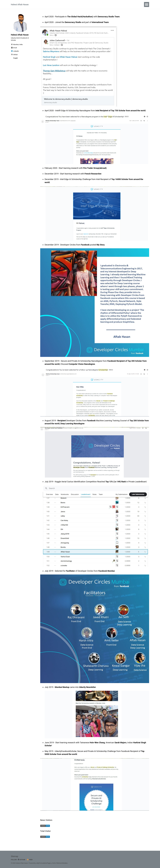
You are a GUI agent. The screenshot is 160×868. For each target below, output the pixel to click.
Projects (56, 4)
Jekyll (38, 863)
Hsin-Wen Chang (98, 742)
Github (14, 55)
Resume (107, 4)
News (66, 4)
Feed (30, 859)
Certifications (42, 4)
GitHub (21, 859)
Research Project (92, 4)
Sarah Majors (121, 742)
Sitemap (15, 856)
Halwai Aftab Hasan (20, 4)
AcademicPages (46, 863)
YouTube (77, 4)
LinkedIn (15, 52)
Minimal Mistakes (62, 863)
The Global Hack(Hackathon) (80, 17)
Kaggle (15, 58)
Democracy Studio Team (109, 17)
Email (14, 48)
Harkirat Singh (141, 742)
